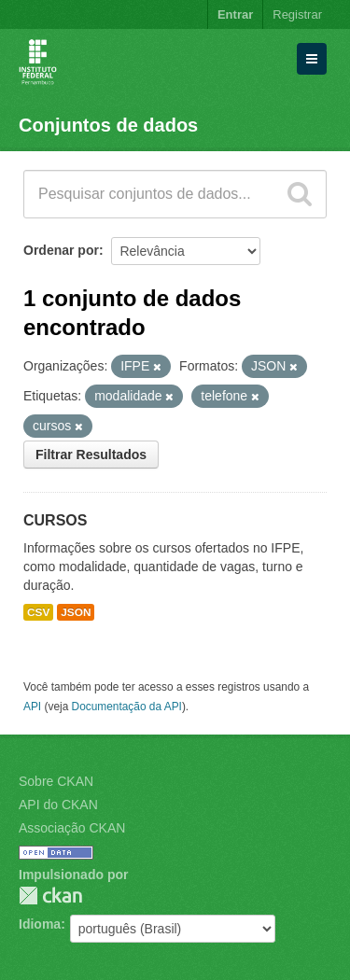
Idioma (40, 924)
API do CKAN (58, 805)
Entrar (235, 14)
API (32, 707)
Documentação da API (127, 707)
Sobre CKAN (56, 781)
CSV (38, 612)
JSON (76, 612)
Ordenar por (61, 250)
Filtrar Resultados (91, 455)
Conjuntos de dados (108, 125)
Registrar (297, 14)
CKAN (50, 896)
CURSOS (55, 520)
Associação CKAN (72, 828)
